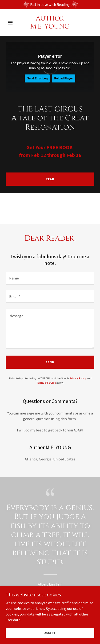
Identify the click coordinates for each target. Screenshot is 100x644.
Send (50, 362)
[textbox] (50, 278)
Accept (50, 633)
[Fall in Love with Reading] (50, 4)
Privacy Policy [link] (78, 378)
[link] (50, 27)
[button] (12, 23)
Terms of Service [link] (46, 383)
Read (50, 179)
